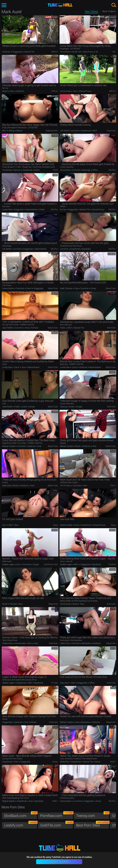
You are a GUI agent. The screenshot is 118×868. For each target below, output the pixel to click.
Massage (86, 170)
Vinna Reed (65, 52)
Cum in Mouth (30, 722)
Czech (29, 288)
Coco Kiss (65, 683)
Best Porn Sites (93, 825)
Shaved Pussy (85, 91)
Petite (42, 210)
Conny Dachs (8, 288)
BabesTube (53, 288)
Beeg (56, 525)
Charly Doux (8, 643)
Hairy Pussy (88, 52)
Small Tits (77, 52)
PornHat (112, 564)
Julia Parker (8, 407)
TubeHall (60, 5)
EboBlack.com (21, 815)
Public (63, 328)
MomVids (111, 328)
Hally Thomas (66, 288)
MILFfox (112, 170)
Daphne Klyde (66, 525)
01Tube (55, 683)
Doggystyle (17, 52)
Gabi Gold (7, 486)
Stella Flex (65, 762)
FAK (114, 52)
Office (95, 170)
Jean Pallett (8, 328)
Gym (5, 525)
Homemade (66, 91)
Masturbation (32, 210)
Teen (12, 91)
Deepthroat (86, 131)
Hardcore (7, 52)
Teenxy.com (93, 815)
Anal (27, 328)
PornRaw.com (57, 815)
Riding (11, 131)
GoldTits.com (57, 825)
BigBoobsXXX (52, 131)
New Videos (92, 11)
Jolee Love (65, 643)
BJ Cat (63, 210)
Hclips (55, 762)
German (17, 170)
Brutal (5, 91)
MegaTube (53, 604)
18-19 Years (66, 486)
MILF (5, 131)
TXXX (55, 170)
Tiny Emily (7, 170)
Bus (17, 525)
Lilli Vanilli (65, 131)
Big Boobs (86, 249)
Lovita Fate (7, 210)
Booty (97, 762)
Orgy (76, 288)
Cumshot (75, 131)
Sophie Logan (8, 564)
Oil (96, 52)
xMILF (113, 762)
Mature (19, 131)
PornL (113, 486)
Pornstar (34, 328)
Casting (64, 407)
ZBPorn (55, 52)
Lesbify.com (21, 825)
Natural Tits (29, 52)
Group (93, 288)
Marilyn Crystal (9, 446)
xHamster (111, 131)
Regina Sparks (9, 801)
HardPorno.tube (51, 564)
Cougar (79, 407)
